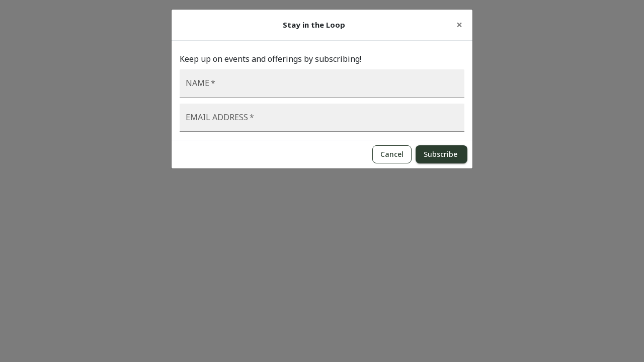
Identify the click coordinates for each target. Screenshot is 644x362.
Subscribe (441, 155)
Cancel (392, 155)
